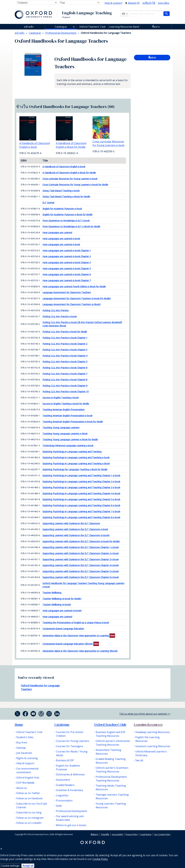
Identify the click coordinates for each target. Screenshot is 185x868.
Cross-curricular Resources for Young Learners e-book (70, 179)
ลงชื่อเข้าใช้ (149, 3)
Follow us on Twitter (28, 793)
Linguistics (62, 795)
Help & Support (25, 763)
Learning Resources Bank (124, 27)
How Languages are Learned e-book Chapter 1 (67, 250)
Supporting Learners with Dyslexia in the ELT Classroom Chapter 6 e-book (81, 577)
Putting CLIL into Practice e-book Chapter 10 (66, 391)
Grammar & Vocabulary (69, 790)
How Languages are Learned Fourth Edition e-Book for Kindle (74, 286)
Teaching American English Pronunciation (64, 409)
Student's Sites (25, 737)
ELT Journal (48, 203)
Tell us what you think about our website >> (145, 714)
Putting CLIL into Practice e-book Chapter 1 (65, 338)
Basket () (132, 3)
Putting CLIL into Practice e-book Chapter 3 (65, 350)
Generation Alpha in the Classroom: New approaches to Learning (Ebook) (80, 651)
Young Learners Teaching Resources (111, 805)
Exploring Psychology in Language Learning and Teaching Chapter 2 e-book (81, 481)
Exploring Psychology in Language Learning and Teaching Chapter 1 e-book (81, 475)
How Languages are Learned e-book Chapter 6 (67, 274)
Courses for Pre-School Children (70, 734)
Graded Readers (65, 785)
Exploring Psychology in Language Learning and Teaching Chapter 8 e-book (81, 517)
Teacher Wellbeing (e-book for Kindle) (62, 599)
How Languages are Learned (57, 232)
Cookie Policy (100, 859)
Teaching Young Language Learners (61, 427)
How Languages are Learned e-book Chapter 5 (67, 268)
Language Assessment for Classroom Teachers (67, 292)
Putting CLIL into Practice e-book (60, 316)
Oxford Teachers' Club (92, 27)
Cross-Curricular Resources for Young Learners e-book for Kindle (75, 185)
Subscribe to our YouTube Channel (32, 805)
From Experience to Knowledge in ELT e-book (66, 221)
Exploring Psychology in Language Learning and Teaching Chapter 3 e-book (81, 487)
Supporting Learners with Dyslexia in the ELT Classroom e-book (75, 529)
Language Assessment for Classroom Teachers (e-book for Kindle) (77, 298)
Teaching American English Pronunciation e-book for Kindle (73, 422)
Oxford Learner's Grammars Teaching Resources (112, 770)
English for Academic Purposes (68, 767)
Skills (59, 806)
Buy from (22, 742)
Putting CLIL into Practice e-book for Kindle (65, 332)
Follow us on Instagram (30, 818)
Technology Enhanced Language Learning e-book (68, 445)
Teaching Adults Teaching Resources (111, 787)
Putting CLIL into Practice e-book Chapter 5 (65, 362)
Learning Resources (148, 724)
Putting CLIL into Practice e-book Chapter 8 (65, 380)
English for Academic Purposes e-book (62, 209)
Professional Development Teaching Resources (111, 779)
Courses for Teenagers (70, 746)
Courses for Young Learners (73, 741)
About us (22, 788)
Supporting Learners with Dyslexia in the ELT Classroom (71, 523)
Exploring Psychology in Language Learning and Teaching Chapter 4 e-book (81, 493)
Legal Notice (146, 834)
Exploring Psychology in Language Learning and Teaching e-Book (76, 463)
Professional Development (71, 811)
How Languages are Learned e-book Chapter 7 (67, 280)
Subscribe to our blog (29, 812)
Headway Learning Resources (153, 732)
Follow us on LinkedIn (29, 823)
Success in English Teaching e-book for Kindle (66, 404)
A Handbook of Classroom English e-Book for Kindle (69, 173)
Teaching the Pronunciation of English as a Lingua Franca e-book (76, 622)
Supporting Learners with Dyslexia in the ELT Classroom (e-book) (76, 535)
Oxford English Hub (28, 778)
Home (19, 724)
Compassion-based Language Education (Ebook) (68, 644)
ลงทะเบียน (164, 3)
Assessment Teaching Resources (108, 752)
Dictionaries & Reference (70, 774)
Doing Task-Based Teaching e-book (61, 191)
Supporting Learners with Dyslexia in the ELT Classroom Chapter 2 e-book (81, 553)
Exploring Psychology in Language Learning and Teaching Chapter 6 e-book (81, 505)
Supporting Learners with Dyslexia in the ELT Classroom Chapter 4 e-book (81, 565)
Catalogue (61, 27)
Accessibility (117, 834)
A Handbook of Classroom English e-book (64, 167)
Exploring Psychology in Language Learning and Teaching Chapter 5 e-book (81, 499)
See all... (140, 760)
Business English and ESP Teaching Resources (110, 734)
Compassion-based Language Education (63, 629)
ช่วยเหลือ (105, 834)
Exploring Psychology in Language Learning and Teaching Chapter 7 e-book (81, 511)
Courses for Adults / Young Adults (72, 753)
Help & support (113, 3)
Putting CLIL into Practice (56, 310)
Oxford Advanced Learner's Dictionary (151, 753)
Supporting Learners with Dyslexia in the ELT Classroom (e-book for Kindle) (81, 541)
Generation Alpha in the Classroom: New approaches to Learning (76, 636)
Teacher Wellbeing (52, 593)
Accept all (28, 866)
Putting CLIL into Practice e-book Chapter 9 (65, 386)
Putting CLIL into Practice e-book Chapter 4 (65, 356)
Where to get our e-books (71, 825)
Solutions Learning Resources (153, 746)
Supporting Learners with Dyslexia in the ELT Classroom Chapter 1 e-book (81, 547)
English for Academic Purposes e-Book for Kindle (67, 214)
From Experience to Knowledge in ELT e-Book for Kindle (71, 226)
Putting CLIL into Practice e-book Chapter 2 (65, 344)
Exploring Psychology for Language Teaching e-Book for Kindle (75, 469)
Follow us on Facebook (29, 798)
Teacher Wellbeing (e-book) (57, 604)
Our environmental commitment (27, 770)
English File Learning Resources (147, 739)
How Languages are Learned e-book (61, 239)
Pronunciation (64, 801)
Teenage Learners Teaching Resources (112, 796)
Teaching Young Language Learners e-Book (65, 434)
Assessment (63, 780)
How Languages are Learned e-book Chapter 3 (67, 262)
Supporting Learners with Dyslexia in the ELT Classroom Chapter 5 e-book (81, 571)
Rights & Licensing (27, 758)
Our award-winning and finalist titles (70, 818)
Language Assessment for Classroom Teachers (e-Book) (71, 304)
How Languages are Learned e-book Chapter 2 (67, 256)
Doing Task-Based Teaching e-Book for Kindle (66, 196)
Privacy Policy (132, 834)
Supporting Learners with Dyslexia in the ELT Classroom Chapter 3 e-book (81, 559)
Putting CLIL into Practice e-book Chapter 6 (65, 368)
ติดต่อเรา (95, 834)
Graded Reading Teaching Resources (111, 761)
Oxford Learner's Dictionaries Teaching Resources (113, 743)
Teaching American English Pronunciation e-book (67, 416)
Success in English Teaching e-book (61, 398)
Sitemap (21, 748)
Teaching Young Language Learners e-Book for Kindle (70, 439)
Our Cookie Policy (162, 834)
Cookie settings (10, 866)
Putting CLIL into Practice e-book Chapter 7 (65, 374)
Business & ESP (65, 760)
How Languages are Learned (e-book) (62, 611)
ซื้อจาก (156, 27)
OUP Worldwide (25, 783)
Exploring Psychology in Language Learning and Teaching (72, 452)
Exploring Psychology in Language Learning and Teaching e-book (76, 457)
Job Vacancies (24, 753)
